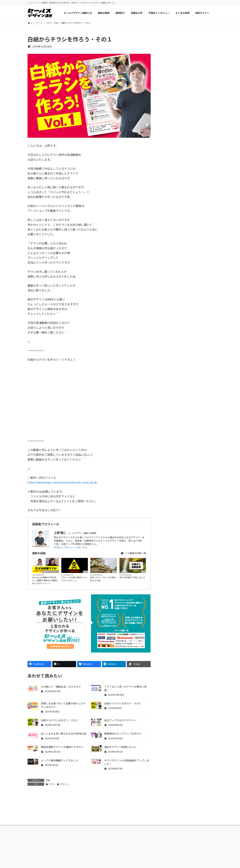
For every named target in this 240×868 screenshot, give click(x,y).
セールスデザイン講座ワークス (141, 848)
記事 (85, 572)
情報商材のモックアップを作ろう (123, 734)
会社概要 (177, 848)
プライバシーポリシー (184, 861)
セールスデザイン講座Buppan (140, 861)
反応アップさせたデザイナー (120, 720)
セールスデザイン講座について (94, 848)
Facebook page (187, 355)
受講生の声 (83, 861)
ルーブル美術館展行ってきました (59, 760)
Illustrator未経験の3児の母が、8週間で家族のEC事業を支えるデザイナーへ (45, 580)
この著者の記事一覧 (133, 553)
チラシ (52, 784)
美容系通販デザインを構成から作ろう (62, 747)
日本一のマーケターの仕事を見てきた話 (103, 579)
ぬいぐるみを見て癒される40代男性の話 (64, 734)
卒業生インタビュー (50, 572)
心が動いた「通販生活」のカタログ (61, 687)
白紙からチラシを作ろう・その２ (60, 720)
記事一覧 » (205, 333)
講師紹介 (82, 855)
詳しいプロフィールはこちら (72, 547)
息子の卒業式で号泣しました (132, 577)
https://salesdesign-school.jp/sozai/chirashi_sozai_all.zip (62, 482)
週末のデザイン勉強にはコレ (120, 747)
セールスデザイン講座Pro (138, 855)
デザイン (64, 784)
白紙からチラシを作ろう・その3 (122, 703)
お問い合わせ (179, 855)
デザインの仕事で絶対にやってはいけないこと (74, 579)
